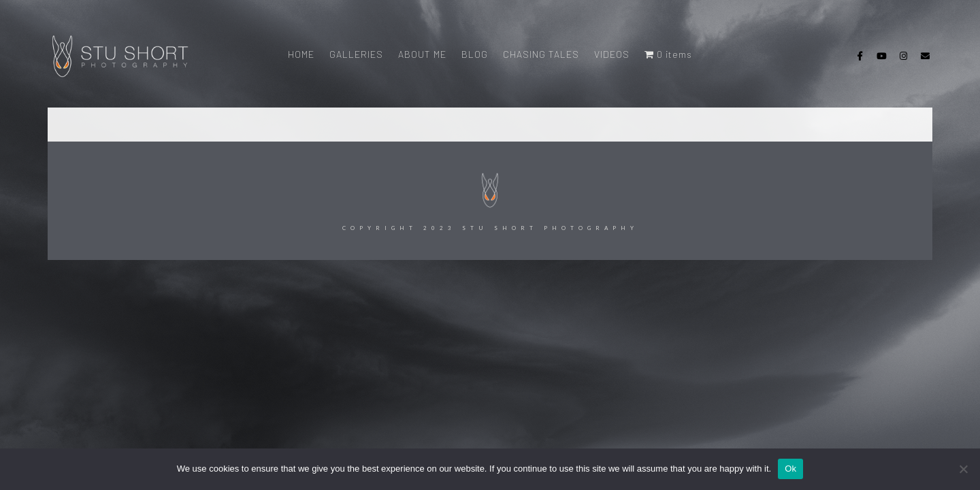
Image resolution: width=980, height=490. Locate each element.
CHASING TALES (541, 54)
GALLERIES (356, 54)
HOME (301, 54)
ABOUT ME (422, 54)
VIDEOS (612, 54)
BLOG (475, 54)
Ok (790, 469)
